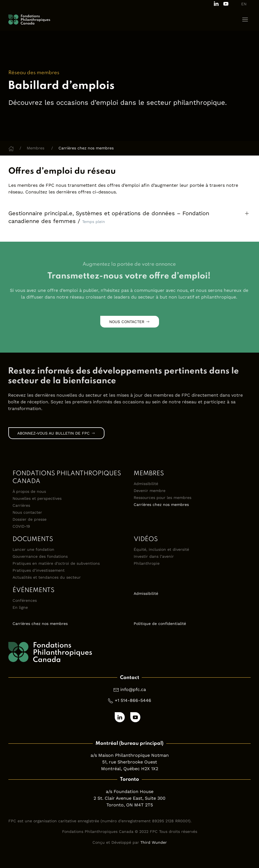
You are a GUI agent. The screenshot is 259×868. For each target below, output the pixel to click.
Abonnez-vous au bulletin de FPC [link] (56, 433)
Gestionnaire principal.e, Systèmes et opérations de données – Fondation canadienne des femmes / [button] (109, 217)
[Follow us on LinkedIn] (216, 3)
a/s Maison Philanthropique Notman (130, 755)
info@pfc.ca (133, 689)
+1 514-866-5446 (133, 700)
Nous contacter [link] (130, 322)
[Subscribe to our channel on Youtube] (226, 3)
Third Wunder (154, 842)
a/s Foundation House (130, 791)
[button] (245, 20)
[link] (127, 376)
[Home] (11, 148)
